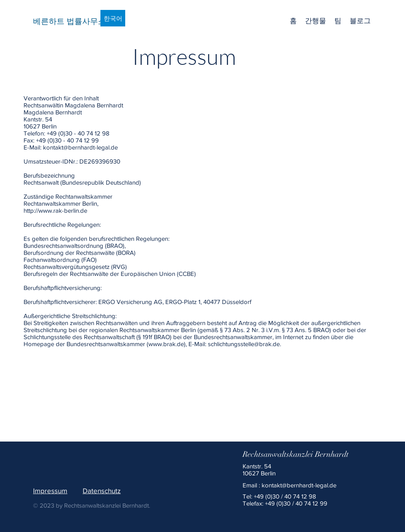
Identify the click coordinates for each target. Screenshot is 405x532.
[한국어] (113, 18)
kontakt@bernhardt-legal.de (299, 485)
